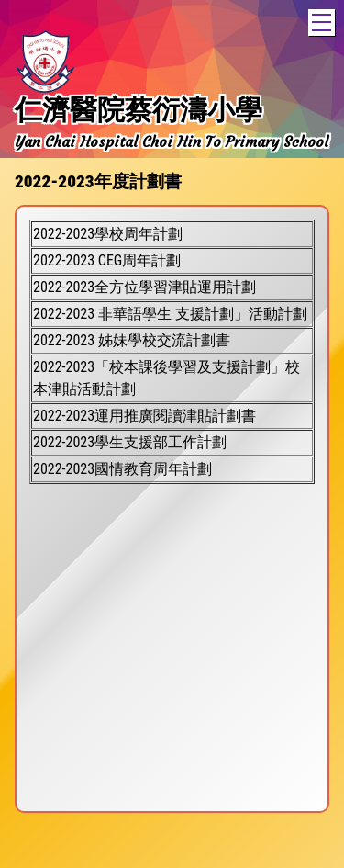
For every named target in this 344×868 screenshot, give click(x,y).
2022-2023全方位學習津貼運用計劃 (144, 287)
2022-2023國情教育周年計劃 (122, 469)
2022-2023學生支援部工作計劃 (130, 442)
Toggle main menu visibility (323, 20)
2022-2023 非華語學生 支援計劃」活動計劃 (170, 314)
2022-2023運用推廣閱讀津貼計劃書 (144, 416)
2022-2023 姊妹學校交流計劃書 (132, 340)
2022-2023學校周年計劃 (108, 234)
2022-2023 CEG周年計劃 (107, 260)
